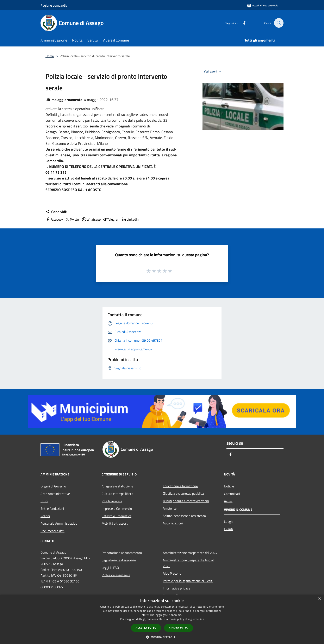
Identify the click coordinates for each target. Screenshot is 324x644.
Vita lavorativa (112, 501)
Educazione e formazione (180, 486)
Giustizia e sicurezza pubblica (183, 493)
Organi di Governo (53, 486)
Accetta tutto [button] (146, 628)
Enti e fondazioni (52, 509)
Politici (45, 516)
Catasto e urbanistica (117, 516)
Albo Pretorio (172, 573)
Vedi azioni (213, 72)
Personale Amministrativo (59, 523)
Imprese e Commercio (117, 509)
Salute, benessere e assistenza (184, 516)
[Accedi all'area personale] (263, 5)
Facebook (54, 219)
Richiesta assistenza (116, 575)
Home (50, 56)
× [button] (319, 599)
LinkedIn (130, 219)
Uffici (44, 501)
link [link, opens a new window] (202, 619)
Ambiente (170, 508)
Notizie (229, 486)
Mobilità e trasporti (115, 523)
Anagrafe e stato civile (117, 486)
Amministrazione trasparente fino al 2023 (188, 563)
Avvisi (228, 501)
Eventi (229, 529)
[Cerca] (279, 23)
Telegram (111, 219)
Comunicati (232, 494)
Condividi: (56, 212)
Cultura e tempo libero (117, 494)
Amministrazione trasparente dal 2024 (190, 553)
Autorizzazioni (173, 523)
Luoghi (229, 522)
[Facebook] (242, 23)
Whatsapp (91, 219)
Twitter (72, 219)
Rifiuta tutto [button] (179, 628)
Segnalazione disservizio (119, 560)
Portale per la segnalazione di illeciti (188, 581)
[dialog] (162, 619)
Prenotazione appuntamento (122, 553)
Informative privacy (176, 588)
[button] (162, 637)
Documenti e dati (52, 531)
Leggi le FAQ (110, 568)
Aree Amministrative (55, 494)
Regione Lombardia (54, 5)
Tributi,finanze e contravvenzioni (186, 501)
